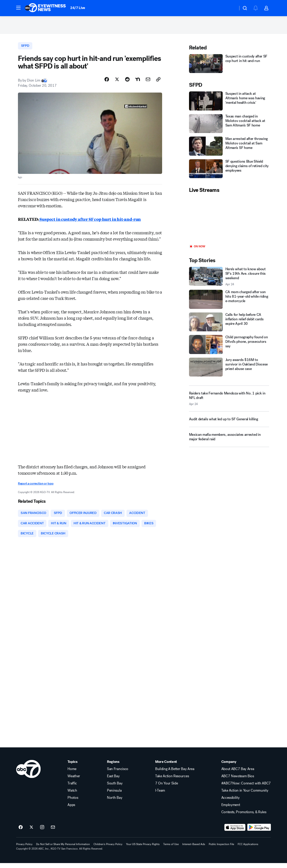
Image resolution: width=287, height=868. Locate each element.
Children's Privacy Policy (108, 849)
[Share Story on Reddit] (127, 82)
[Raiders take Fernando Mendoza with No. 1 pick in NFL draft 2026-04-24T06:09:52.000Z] (229, 401)
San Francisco (118, 774)
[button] (18, 8)
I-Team (160, 795)
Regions (113, 767)
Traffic (72, 788)
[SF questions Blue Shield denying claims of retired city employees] (229, 171)
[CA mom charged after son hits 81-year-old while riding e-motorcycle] (229, 302)
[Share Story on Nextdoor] (138, 82)
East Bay (113, 781)
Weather (74, 781)
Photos (73, 803)
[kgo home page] (28, 774)
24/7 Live (78, 8)
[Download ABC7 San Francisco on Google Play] (259, 832)
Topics (72, 767)
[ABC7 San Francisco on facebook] (21, 832)
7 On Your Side (167, 788)
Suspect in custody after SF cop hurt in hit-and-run (90, 222)
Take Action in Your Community (245, 795)
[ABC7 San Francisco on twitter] (31, 832)
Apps (71, 810)
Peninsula (114, 795)
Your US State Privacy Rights (143, 849)
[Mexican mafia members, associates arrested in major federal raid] (229, 441)
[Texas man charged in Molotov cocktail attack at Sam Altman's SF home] (229, 126)
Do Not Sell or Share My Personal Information (63, 849)
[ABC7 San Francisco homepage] (45, 8)
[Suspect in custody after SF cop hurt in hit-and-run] (229, 66)
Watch (72, 795)
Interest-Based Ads (194, 849)
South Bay (115, 788)
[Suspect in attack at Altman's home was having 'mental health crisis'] (229, 103)
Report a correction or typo (36, 487)
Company (229, 767)
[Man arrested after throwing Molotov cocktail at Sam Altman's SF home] (229, 148)
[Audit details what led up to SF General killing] (229, 423)
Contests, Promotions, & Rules (244, 817)
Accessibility (230, 803)
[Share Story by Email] (148, 82)
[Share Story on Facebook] (107, 82)
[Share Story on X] (117, 82)
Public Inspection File (221, 849)
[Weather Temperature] (231, 8)
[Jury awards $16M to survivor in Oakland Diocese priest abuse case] (229, 370)
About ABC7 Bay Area (238, 774)
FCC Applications (248, 849)
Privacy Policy (24, 849)
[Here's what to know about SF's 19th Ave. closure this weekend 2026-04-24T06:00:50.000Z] (229, 279)
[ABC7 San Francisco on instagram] (42, 832)
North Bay (115, 803)
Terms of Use (171, 849)
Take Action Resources (172, 781)
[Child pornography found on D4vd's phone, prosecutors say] (229, 347)
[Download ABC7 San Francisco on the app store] (235, 832)
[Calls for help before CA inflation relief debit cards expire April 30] (229, 324)
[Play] (229, 222)
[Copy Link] (158, 82)
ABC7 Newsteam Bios (238, 781)
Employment (231, 810)
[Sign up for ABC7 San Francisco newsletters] (53, 832)
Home (72, 774)
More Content (166, 767)
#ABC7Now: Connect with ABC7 (246, 788)
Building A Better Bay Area (175, 774)
